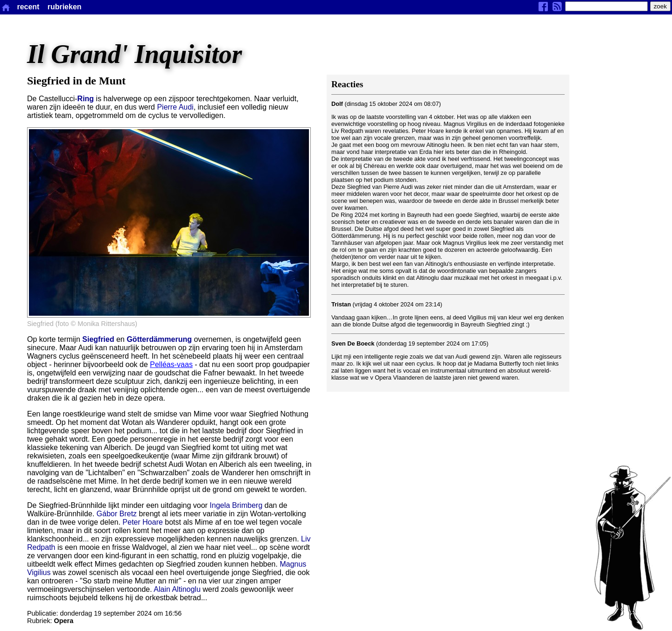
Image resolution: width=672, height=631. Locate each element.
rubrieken (65, 7)
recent (28, 7)
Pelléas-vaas (171, 364)
